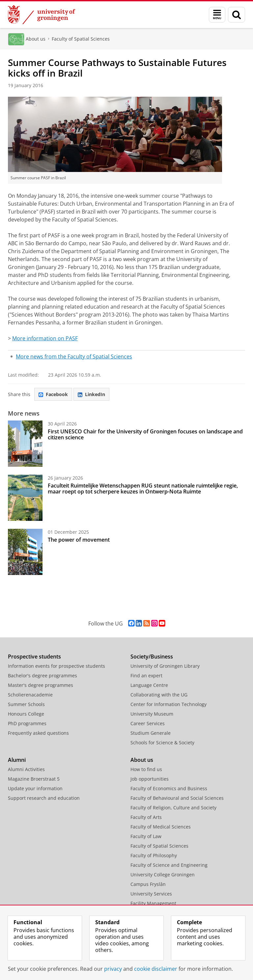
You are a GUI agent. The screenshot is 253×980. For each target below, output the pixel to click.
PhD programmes (27, 723)
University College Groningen (163, 875)
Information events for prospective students (56, 666)
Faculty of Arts (146, 817)
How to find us (146, 769)
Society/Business (152, 657)
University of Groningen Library (165, 666)
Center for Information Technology (169, 704)
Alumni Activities (26, 769)
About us (36, 39)
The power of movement (79, 540)
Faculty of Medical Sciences (161, 827)
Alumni (17, 760)
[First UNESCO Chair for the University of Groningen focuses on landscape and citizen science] (25, 444)
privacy (113, 969)
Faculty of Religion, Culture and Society (173, 808)
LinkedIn (91, 394)
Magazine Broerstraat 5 (34, 779)
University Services (151, 894)
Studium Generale (151, 733)
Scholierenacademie (30, 695)
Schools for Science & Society (162, 743)
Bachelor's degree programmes (42, 676)
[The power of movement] (25, 552)
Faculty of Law (146, 836)
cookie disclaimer (156, 969)
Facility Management (153, 903)
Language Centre (149, 685)
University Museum (152, 714)
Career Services (148, 723)
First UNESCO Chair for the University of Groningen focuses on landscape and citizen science (145, 434)
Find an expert (146, 676)
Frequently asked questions (38, 733)
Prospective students (34, 657)
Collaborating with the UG (159, 695)
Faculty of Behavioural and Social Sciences (177, 798)
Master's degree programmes (41, 685)
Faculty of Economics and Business (169, 788)
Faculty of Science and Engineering (169, 865)
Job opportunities (150, 779)
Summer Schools (26, 704)
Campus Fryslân (148, 884)
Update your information (35, 788)
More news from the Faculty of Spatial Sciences (74, 356)
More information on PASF (45, 338)
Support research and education (44, 798)
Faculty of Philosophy (154, 855)
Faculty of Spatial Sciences (81, 39)
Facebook (53, 394)
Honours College (26, 714)
